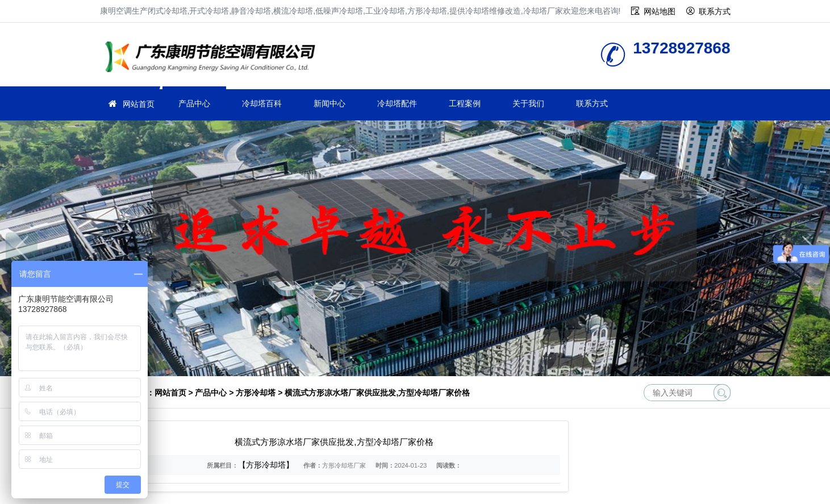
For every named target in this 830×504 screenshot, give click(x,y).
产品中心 (194, 103)
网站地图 (660, 11)
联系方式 (715, 11)
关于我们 (528, 103)
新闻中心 (330, 103)
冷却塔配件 (397, 103)
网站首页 (139, 104)
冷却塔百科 (262, 103)
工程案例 (465, 103)
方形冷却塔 (256, 393)
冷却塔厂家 (214, 58)
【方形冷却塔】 (266, 465)
